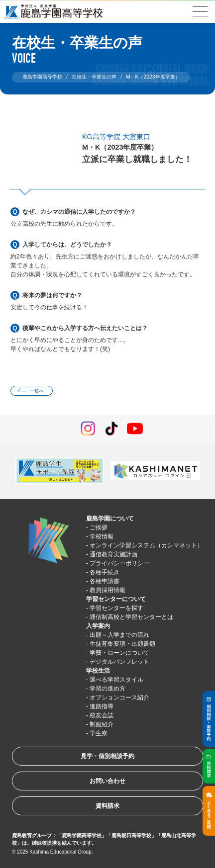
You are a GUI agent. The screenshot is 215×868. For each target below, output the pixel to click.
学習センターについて (116, 599)
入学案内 (98, 626)
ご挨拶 (99, 527)
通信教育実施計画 (113, 554)
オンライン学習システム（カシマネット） (146, 545)
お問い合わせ (107, 781)
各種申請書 (105, 581)
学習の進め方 (107, 689)
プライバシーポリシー (119, 563)
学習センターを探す (116, 608)
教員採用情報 (107, 590)
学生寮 (99, 733)
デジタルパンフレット (119, 662)
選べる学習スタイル (116, 680)
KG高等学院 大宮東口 (116, 137)
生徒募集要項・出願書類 (122, 644)
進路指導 (102, 706)
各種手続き (105, 572)
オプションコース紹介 (119, 697)
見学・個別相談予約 (107, 756)
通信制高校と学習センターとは (131, 617)
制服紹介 (102, 724)
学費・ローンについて (119, 653)
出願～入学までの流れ (119, 635)
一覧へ (37, 391)
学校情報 (102, 536)
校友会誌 (102, 715)
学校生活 (98, 671)
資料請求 (107, 806)
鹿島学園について (110, 519)
